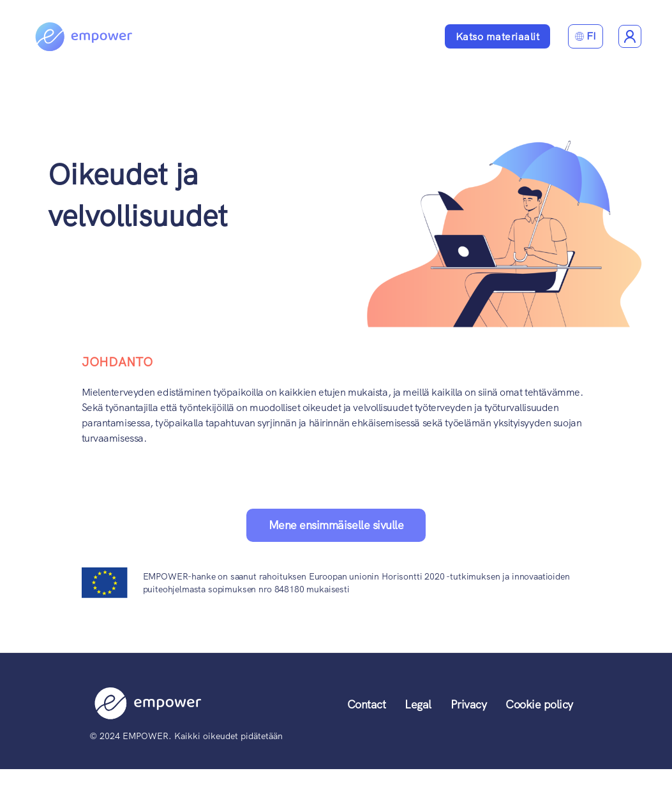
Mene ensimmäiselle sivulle (336, 525)
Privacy (469, 704)
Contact (367, 704)
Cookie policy (539, 704)
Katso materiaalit (498, 37)
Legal (418, 704)
